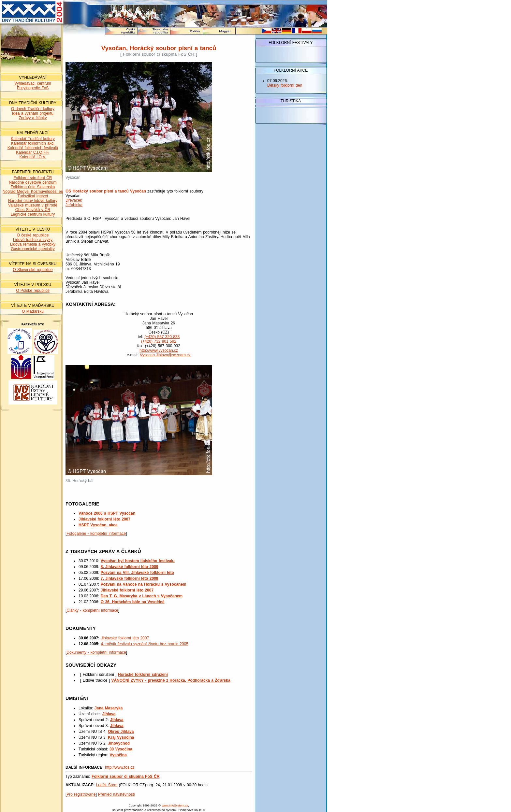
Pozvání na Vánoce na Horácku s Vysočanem (144, 584)
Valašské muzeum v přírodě (33, 205)
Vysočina (118, 755)
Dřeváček (74, 200)
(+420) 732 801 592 (159, 341)
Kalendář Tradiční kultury (33, 139)
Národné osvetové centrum (33, 182)
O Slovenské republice (33, 270)
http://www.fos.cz (120, 767)
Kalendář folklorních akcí (33, 143)
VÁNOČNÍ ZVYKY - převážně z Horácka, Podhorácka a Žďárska (171, 680)
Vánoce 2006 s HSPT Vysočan (107, 513)
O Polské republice (33, 291)
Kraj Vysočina (121, 737)
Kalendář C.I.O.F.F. (33, 152)
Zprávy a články (33, 118)
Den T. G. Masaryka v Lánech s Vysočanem (142, 596)
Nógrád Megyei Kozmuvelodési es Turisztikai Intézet (33, 194)
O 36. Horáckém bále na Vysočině (133, 602)
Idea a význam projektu (33, 113)
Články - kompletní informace (92, 610)
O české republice (33, 235)
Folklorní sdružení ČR (33, 178)
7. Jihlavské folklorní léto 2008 (130, 578)
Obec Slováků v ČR (33, 210)
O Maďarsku (33, 311)
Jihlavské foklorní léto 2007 (104, 519)
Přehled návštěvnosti (116, 794)
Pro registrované (81, 794)
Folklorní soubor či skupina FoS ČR (125, 776)
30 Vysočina (121, 749)
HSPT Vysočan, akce (98, 525)
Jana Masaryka (109, 708)
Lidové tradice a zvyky (33, 240)
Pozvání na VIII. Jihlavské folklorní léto (137, 573)
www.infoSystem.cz (175, 805)
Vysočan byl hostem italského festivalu (138, 561)
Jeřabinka (74, 205)
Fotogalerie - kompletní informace (96, 534)
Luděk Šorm (107, 785)
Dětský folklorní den (285, 85)
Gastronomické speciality (33, 249)
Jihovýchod (119, 743)
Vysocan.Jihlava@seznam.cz (165, 355)
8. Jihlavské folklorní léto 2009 (130, 567)
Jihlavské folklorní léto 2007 (127, 590)
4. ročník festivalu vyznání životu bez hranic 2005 (144, 644)
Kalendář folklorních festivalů (33, 148)
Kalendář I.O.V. (33, 157)
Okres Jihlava (121, 732)
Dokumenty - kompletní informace (96, 652)
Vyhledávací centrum (33, 83)
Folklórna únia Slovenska (33, 187)
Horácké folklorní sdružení (143, 675)
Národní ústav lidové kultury (33, 201)
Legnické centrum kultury (33, 214)
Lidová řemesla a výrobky (33, 244)
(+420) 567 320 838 (162, 337)
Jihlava (109, 714)
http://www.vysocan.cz (159, 350)
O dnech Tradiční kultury (33, 109)
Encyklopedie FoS (33, 88)
